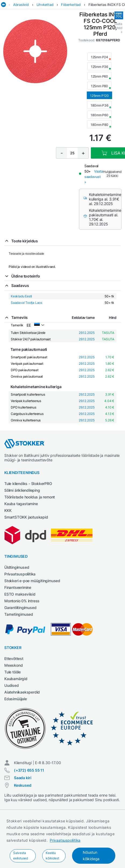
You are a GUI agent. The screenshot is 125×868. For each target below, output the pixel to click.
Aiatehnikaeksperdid (22, 692)
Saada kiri (23, 778)
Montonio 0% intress (22, 601)
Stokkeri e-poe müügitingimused (32, 581)
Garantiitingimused (20, 608)
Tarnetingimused (19, 614)
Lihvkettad (45, 5)
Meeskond (13, 665)
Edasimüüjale (16, 699)
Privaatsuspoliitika (65, 840)
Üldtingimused (17, 567)
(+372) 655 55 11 (29, 770)
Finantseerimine (18, 587)
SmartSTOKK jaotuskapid (26, 517)
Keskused (23, 785)
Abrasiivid (21, 5)
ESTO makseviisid (20, 594)
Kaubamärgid (16, 679)
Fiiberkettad (71, 5)
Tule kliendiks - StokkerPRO (28, 484)
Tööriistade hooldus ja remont (30, 497)
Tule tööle (12, 672)
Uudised (12, 685)
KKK (8, 510)
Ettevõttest (14, 659)
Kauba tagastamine (21, 504)
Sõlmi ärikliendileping (22, 490)
